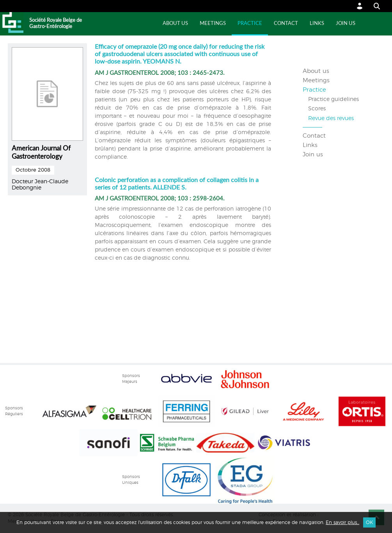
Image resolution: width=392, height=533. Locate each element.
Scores (317, 109)
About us (175, 24)
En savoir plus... (342, 522)
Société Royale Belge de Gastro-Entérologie (56, 24)
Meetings (213, 24)
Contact (286, 24)
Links (317, 24)
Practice (250, 24)
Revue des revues (331, 119)
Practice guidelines (333, 99)
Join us (346, 24)
